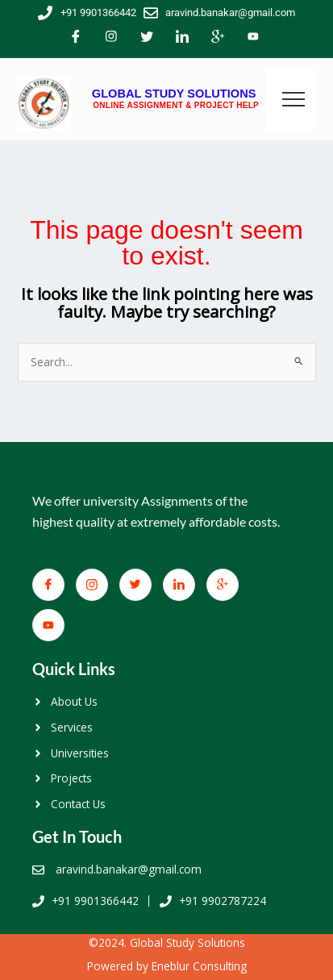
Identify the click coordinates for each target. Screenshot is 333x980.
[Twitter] (147, 38)
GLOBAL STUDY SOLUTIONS (174, 94)
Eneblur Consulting (199, 966)
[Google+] (218, 38)
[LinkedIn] (182, 38)
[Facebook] (76, 38)
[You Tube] (253, 38)
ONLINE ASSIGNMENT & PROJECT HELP (176, 105)
